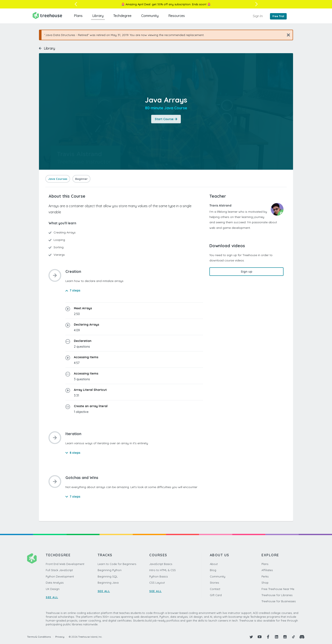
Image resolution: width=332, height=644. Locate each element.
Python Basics (158, 576)
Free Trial (278, 16)
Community (150, 16)
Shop (265, 583)
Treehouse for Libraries (277, 595)
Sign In (258, 16)
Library (98, 16)
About (214, 564)
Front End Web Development (65, 564)
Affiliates (267, 570)
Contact (215, 589)
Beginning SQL (108, 576)
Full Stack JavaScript (59, 570)
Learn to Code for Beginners (117, 564)
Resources (177, 16)
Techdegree (122, 16)
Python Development (60, 576)
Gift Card (216, 595)
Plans (78, 16)
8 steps (73, 453)
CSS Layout (157, 583)
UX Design (53, 589)
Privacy (60, 637)
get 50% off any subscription (171, 4)
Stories (214, 583)
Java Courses (58, 179)
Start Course (166, 119)
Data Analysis (55, 583)
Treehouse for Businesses (279, 601)
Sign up (246, 272)
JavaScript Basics (161, 564)
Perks (265, 576)
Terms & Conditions (39, 637)
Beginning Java (108, 583)
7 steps (73, 290)
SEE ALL (52, 597)
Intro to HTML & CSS (163, 570)
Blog (213, 570)
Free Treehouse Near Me (278, 589)
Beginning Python (110, 570)
